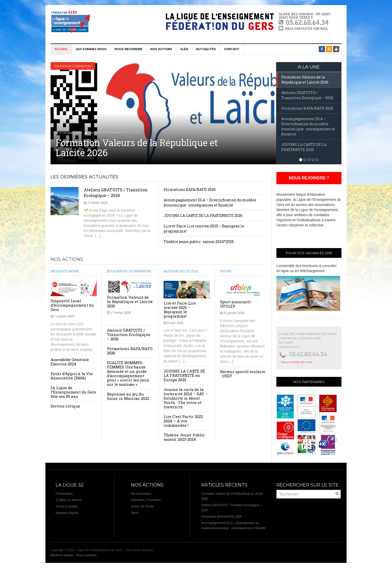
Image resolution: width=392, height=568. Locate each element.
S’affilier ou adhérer (69, 500)
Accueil (61, 49)
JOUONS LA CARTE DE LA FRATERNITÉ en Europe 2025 (184, 375)
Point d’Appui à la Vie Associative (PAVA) (72, 376)
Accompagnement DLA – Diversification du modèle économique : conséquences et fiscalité (210, 202)
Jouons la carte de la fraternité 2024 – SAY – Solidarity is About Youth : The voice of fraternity (186, 398)
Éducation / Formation (73, 66)
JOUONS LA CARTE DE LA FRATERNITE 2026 (203, 216)
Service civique (65, 406)
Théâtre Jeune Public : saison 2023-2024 (185, 437)
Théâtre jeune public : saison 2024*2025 (199, 242)
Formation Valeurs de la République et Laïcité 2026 (137, 148)
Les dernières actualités (84, 177)
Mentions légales (67, 513)
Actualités (206, 49)
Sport (226, 271)
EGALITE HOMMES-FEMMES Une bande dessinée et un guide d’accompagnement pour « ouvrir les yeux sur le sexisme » (128, 373)
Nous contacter (87, 555)
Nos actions (161, 49)
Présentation (64, 494)
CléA (184, 49)
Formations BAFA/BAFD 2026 (190, 189)
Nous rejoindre (128, 49)
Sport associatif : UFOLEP (236, 304)
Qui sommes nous (91, 49)
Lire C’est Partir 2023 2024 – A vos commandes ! (183, 421)
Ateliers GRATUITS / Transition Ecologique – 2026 (116, 193)
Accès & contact (67, 506)
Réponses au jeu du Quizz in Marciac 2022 (128, 396)
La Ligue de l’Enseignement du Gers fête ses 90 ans (73, 392)
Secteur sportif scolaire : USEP (243, 374)
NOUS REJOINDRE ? (309, 178)
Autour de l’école (181, 271)
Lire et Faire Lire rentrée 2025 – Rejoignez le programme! (180, 310)
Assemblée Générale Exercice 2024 (70, 362)
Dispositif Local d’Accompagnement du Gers (72, 305)
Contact (232, 49)
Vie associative (65, 271)
